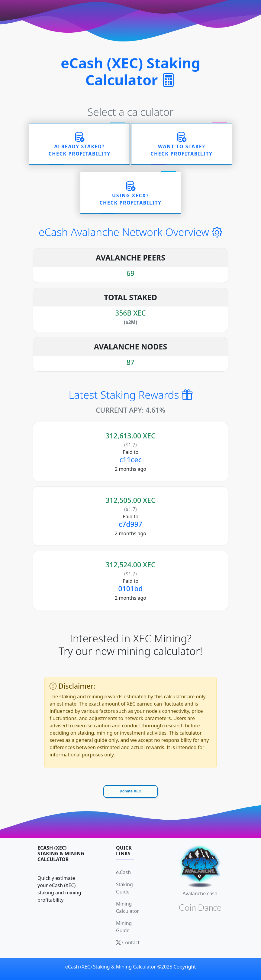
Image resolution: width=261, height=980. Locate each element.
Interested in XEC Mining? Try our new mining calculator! (130, 645)
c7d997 (130, 524)
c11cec (130, 460)
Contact (128, 942)
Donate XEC (130, 791)
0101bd (130, 588)
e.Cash (123, 872)
